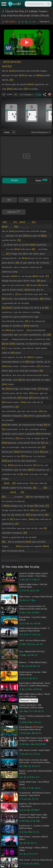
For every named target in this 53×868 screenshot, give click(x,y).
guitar (7, 132)
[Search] (48, 4)
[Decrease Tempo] (4, 95)
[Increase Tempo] (16, 95)
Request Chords (29, 700)
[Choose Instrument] (14, 132)
